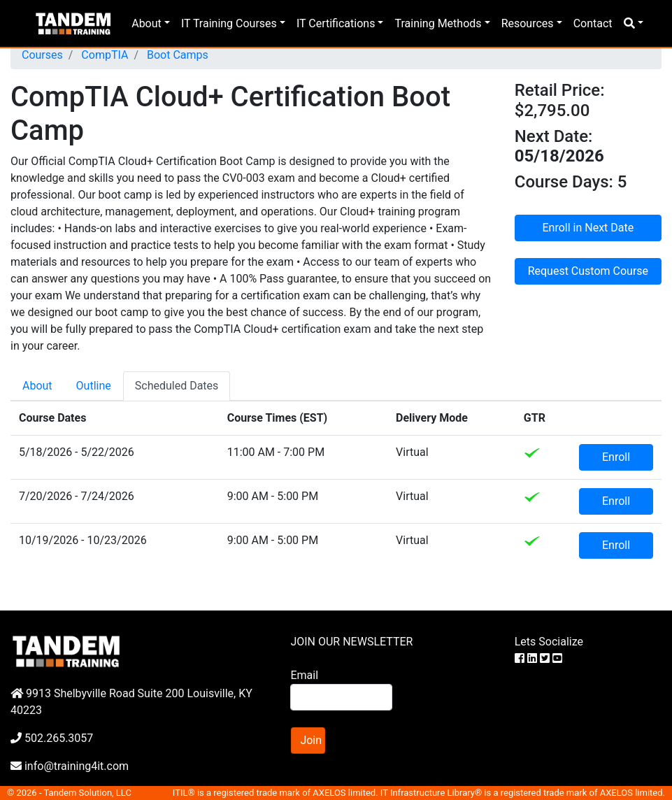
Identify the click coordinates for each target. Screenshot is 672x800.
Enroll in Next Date (588, 228)
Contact (593, 23)
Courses (42, 55)
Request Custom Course (588, 271)
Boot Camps (176, 55)
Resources (528, 23)
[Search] (341, 697)
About (146, 23)
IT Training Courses (229, 23)
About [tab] (37, 386)
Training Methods (438, 23)
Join (311, 740)
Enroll (616, 457)
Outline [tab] (94, 386)
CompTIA (103, 55)
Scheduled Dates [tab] (177, 386)
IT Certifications (336, 23)
